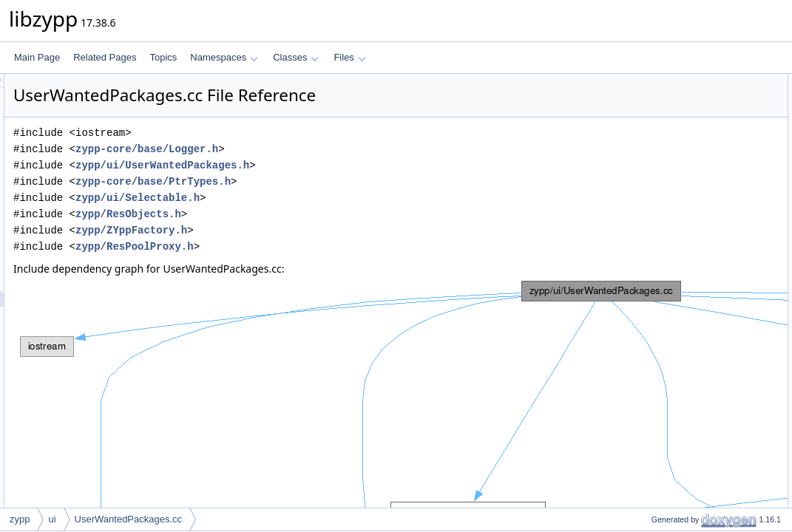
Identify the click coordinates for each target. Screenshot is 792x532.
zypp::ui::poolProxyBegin (688, 196)
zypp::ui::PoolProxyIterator (691, 147)
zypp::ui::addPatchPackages (695, 342)
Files (349, 57)
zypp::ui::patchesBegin (684, 261)
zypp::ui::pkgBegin (675, 228)
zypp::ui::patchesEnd (680, 277)
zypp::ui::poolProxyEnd (684, 212)
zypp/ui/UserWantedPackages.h (347, 165)
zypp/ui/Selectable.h (322, 198)
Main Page (37, 57)
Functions (646, 163)
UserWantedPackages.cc (128, 519)
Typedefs (645, 131)
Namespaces (224, 57)
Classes (296, 57)
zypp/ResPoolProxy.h (319, 246)
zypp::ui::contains (673, 293)
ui (52, 519)
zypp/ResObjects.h (313, 214)
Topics (163, 57)
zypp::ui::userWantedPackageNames (712, 358)
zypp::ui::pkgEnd (672, 245)
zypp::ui (654, 115)
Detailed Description (667, 375)
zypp (648, 98)
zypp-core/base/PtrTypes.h (338, 181)
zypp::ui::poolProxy (676, 180)
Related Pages (105, 57)
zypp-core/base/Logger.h (332, 149)
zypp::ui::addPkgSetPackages (698, 326)
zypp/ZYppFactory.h (316, 230)
